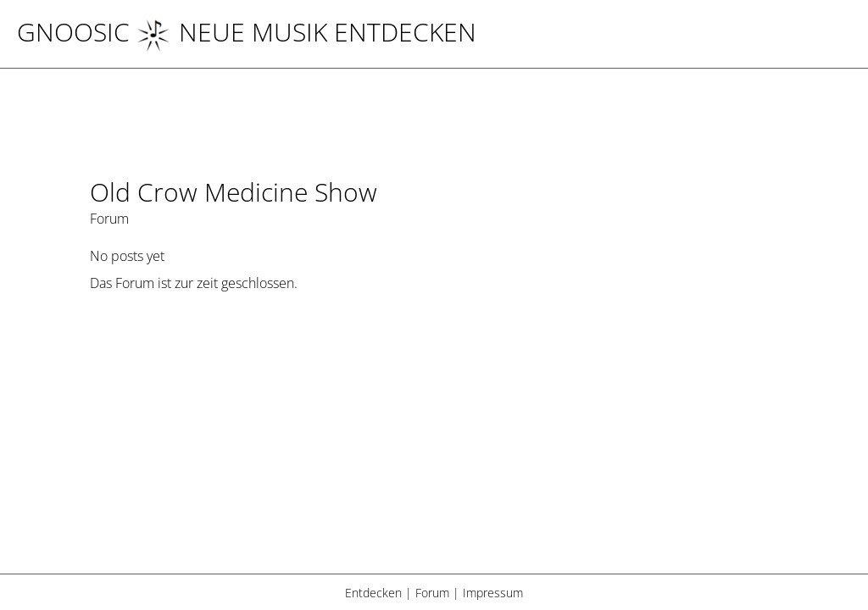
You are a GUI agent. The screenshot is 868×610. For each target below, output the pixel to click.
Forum (432, 593)
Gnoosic (73, 32)
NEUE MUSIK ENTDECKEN (306, 32)
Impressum (493, 593)
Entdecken (373, 593)
